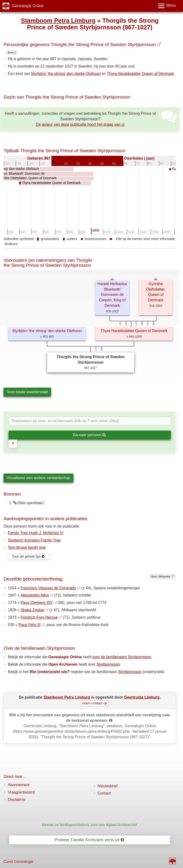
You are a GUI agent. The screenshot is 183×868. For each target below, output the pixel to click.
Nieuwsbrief (108, 786)
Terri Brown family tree (27, 547)
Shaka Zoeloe (32, 610)
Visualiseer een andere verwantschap (38, 478)
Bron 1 (12, 52)
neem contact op (95, 703)
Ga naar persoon (89, 435)
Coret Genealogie (18, 862)
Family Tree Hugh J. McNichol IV (36, 533)
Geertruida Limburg (142, 697)
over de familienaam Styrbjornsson (122, 657)
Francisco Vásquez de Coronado (48, 588)
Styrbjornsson (108, 664)
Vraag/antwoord (21, 792)
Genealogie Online (28, 6)
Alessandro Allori (35, 595)
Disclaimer (17, 800)
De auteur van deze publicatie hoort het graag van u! (80, 124)
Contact (104, 793)
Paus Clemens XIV (36, 603)
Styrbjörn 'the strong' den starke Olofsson (66, 74)
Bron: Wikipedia (161, 576)
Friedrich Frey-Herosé (39, 617)
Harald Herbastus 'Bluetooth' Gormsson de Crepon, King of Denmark (112, 295)
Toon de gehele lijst (28, 556)
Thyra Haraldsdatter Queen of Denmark (140, 74)
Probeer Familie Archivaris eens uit (89, 840)
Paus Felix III (29, 625)
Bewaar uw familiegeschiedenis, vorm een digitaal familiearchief (90, 825)
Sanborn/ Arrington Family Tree (34, 540)
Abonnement (19, 785)
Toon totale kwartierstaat (27, 392)
